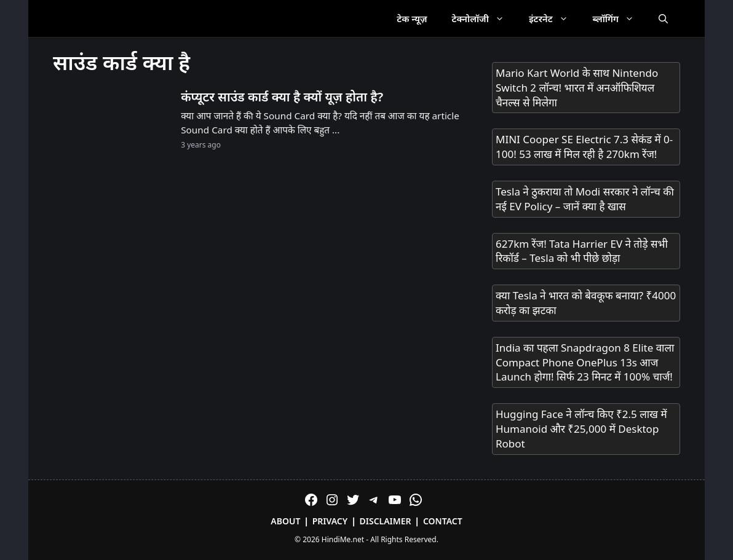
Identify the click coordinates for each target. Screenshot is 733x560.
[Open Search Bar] (663, 18)
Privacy (330, 521)
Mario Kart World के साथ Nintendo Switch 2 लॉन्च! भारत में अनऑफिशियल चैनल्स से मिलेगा (577, 88)
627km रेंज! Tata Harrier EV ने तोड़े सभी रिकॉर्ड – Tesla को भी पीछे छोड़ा (582, 251)
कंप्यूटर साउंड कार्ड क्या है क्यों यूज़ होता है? (282, 97)
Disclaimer (386, 521)
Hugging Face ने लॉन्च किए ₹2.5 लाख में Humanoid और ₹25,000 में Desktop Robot (581, 429)
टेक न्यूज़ (412, 18)
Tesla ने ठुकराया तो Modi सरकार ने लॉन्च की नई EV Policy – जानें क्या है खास (585, 199)
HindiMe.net (343, 539)
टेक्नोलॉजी (484, 18)
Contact (443, 521)
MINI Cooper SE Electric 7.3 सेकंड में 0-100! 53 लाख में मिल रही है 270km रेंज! (584, 147)
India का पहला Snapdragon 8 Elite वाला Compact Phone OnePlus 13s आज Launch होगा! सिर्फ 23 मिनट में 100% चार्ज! (585, 362)
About (285, 521)
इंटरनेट (555, 18)
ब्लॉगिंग (620, 18)
